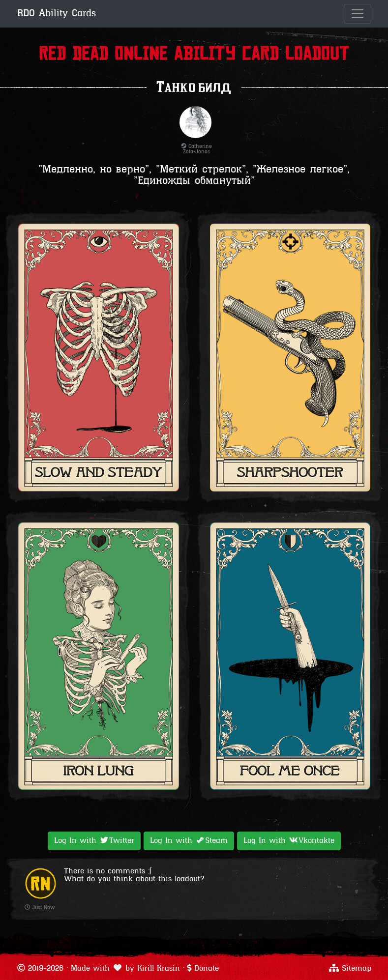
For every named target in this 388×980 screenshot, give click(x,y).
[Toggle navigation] (358, 14)
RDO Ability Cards (57, 14)
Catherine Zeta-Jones (196, 149)
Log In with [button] (94, 840)
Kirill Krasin (159, 969)
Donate (207, 969)
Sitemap (357, 969)
